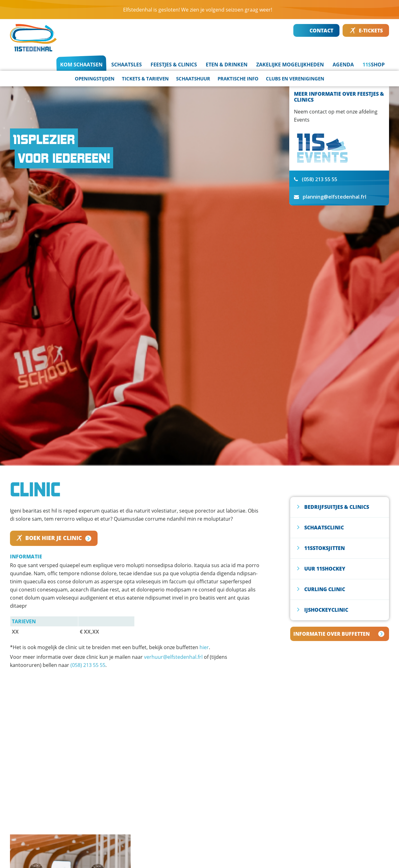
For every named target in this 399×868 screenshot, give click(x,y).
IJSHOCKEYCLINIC (326, 610)
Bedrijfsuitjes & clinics (337, 507)
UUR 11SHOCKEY (325, 569)
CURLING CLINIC (325, 589)
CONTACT (317, 31)
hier (204, 647)
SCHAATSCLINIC (324, 528)
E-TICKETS (366, 31)
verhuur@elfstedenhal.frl (173, 657)
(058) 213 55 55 (88, 665)
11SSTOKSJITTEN (324, 548)
